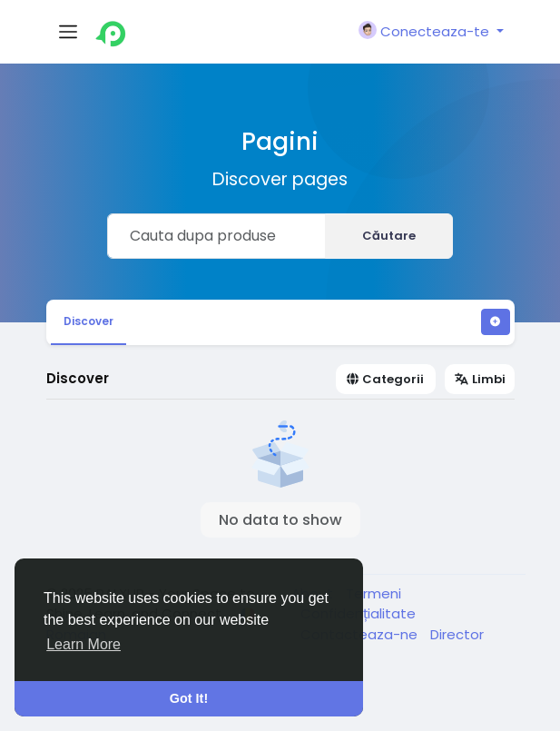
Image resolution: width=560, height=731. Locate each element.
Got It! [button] (189, 698)
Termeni (373, 593)
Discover (88, 321)
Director (457, 634)
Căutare (389, 236)
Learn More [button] (84, 644)
